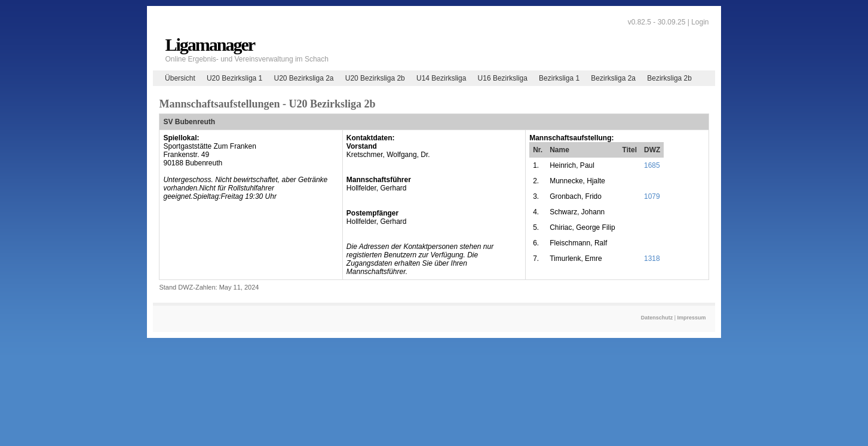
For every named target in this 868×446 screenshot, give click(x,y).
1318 (652, 259)
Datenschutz (657, 318)
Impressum (692, 318)
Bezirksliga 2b (669, 78)
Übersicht (180, 78)
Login (700, 22)
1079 (652, 196)
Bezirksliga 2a (613, 78)
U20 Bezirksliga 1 (234, 78)
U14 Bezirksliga (441, 78)
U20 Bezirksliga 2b (375, 78)
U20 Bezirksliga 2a (303, 78)
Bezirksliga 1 (559, 78)
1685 (652, 165)
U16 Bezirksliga (503, 78)
